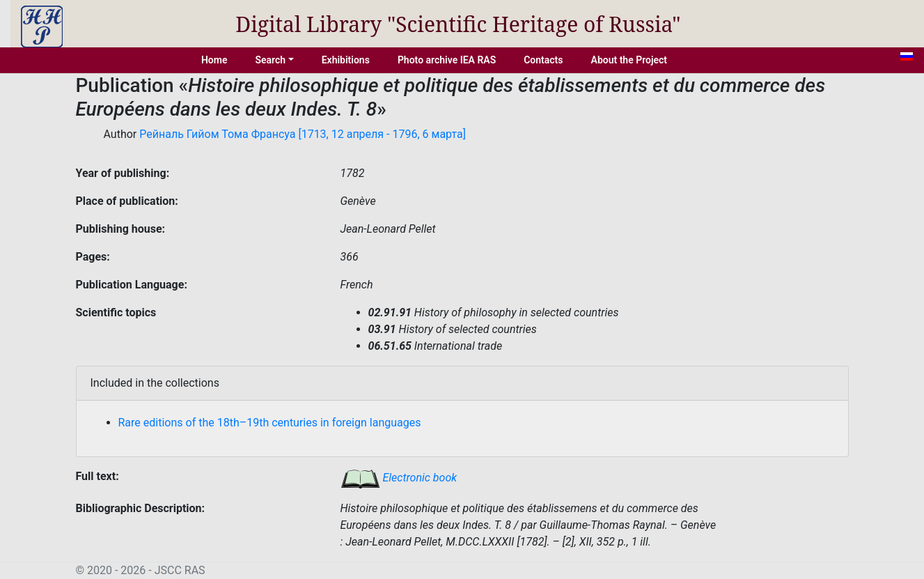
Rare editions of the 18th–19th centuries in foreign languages (270, 423)
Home (214, 60)
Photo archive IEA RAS (447, 60)
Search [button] (270, 60)
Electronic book (399, 478)
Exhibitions (346, 60)
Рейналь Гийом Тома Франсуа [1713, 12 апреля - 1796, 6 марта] (303, 134)
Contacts (543, 60)
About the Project (629, 60)
